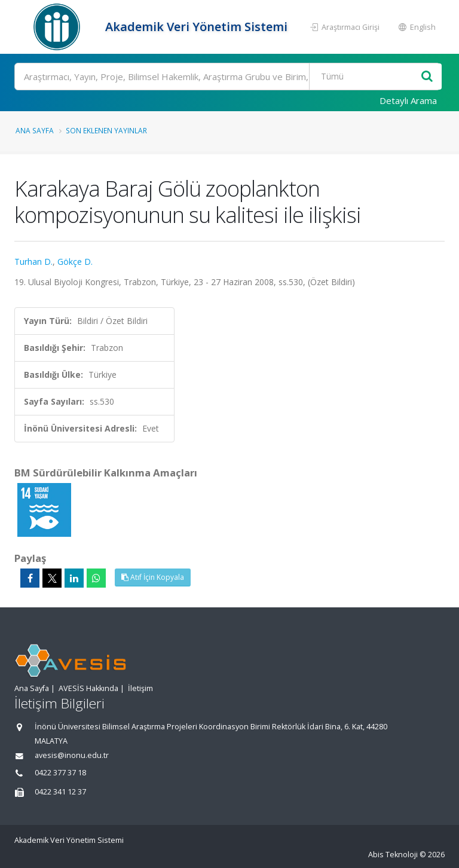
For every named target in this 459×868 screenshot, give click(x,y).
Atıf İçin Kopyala (153, 577)
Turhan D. (33, 262)
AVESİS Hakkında (88, 688)
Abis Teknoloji (393, 855)
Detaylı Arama (408, 100)
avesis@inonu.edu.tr (72, 755)
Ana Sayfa (35, 130)
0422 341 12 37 (60, 792)
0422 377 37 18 (60, 773)
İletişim (140, 688)
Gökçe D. (75, 262)
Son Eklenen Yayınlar (106, 130)
